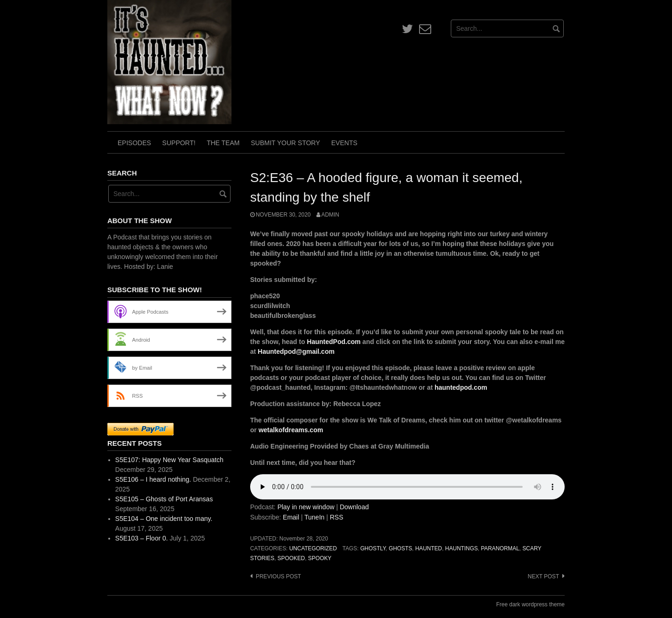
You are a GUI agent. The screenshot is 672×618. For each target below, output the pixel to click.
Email (291, 517)
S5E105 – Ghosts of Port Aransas (164, 499)
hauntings (462, 548)
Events (344, 143)
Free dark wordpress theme (530, 604)
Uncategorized (313, 548)
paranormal (500, 548)
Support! (179, 143)
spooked (291, 558)
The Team (223, 143)
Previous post (278, 576)
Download (354, 507)
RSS (337, 517)
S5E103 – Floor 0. (142, 538)
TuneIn (314, 517)
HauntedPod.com (334, 342)
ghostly (373, 548)
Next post (543, 576)
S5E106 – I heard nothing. (153, 479)
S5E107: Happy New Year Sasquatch (169, 460)
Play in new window (306, 507)
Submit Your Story (285, 143)
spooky (320, 558)
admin (330, 215)
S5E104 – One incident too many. (164, 519)
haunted (429, 548)
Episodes (134, 143)
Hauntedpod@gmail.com (296, 351)
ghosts (400, 548)
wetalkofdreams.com (291, 430)
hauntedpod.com (461, 387)
